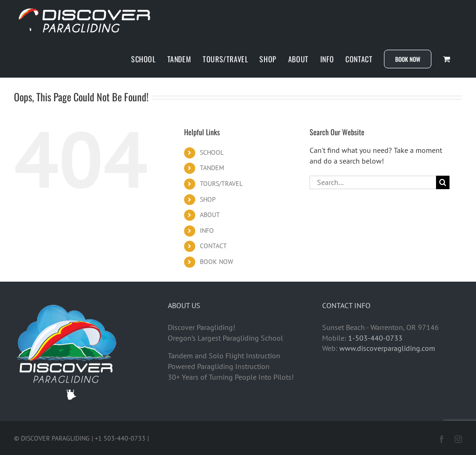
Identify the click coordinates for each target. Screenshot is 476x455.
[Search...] (373, 182)
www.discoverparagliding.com (387, 348)
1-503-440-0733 (375, 338)
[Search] (443, 182)
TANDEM (212, 168)
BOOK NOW (217, 262)
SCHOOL (212, 152)
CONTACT (213, 246)
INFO (207, 231)
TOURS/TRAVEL (221, 184)
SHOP (208, 199)
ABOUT (210, 215)
